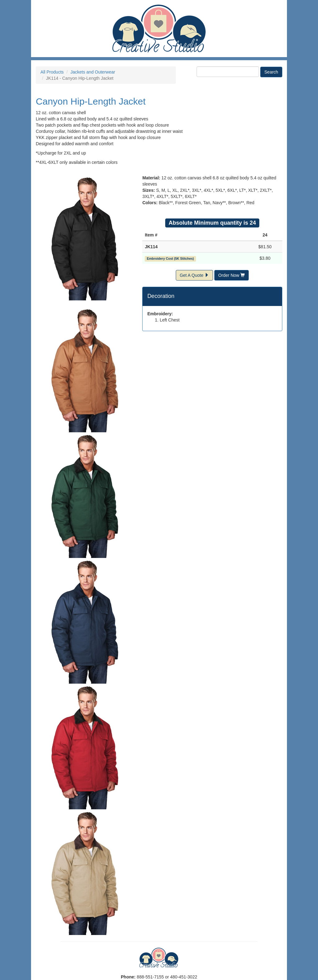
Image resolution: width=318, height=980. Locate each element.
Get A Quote (194, 275)
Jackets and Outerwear (93, 72)
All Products (52, 72)
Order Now (232, 275)
